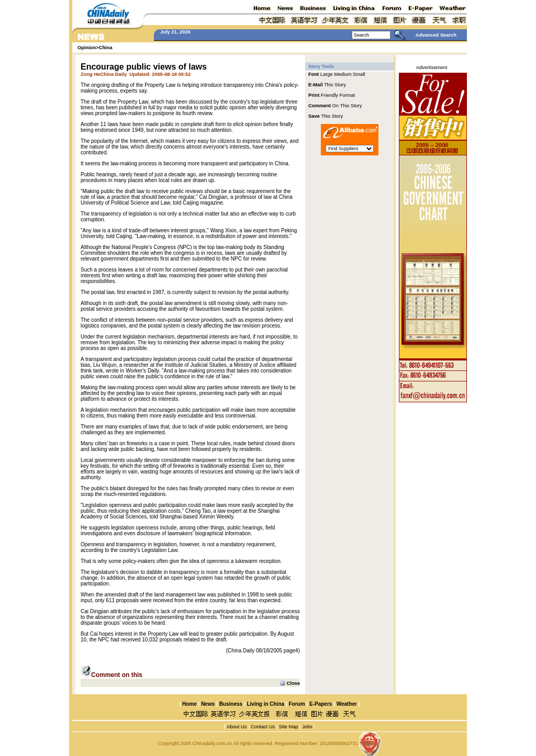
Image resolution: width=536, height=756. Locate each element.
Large (327, 74)
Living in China (265, 704)
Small (359, 74)
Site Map (289, 727)
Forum (297, 704)
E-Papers (321, 704)
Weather (346, 704)
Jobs (307, 727)
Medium (343, 74)
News (208, 704)
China (106, 48)
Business (231, 704)
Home (189, 704)
